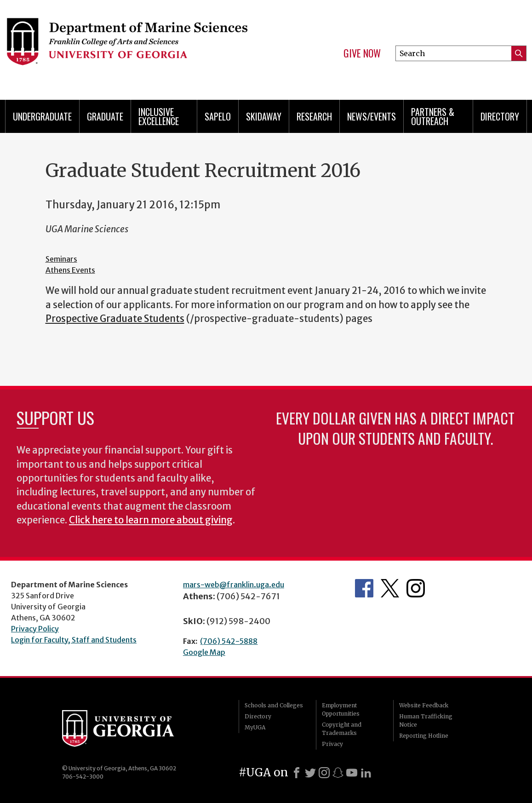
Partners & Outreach (433, 116)
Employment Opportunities (341, 709)
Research (314, 116)
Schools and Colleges (274, 705)
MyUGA (255, 727)
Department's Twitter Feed (390, 588)
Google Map (204, 652)
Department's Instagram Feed (416, 588)
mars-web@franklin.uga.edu (234, 585)
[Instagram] (324, 773)
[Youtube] (352, 773)
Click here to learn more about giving (151, 520)
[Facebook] (297, 773)
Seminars (61, 259)
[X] (310, 773)
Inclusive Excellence (159, 116)
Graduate (105, 116)
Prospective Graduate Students (115, 319)
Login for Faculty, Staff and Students (74, 640)
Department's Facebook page (364, 588)
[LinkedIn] (366, 773)
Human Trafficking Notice (426, 720)
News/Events (372, 116)
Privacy (332, 744)
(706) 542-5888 (229, 641)
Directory (500, 116)
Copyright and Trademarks (342, 729)
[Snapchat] (338, 773)
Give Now (362, 53)
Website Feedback (424, 705)
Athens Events (70, 270)
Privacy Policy (35, 629)
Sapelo (218, 116)
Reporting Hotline (424, 736)
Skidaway (264, 116)
